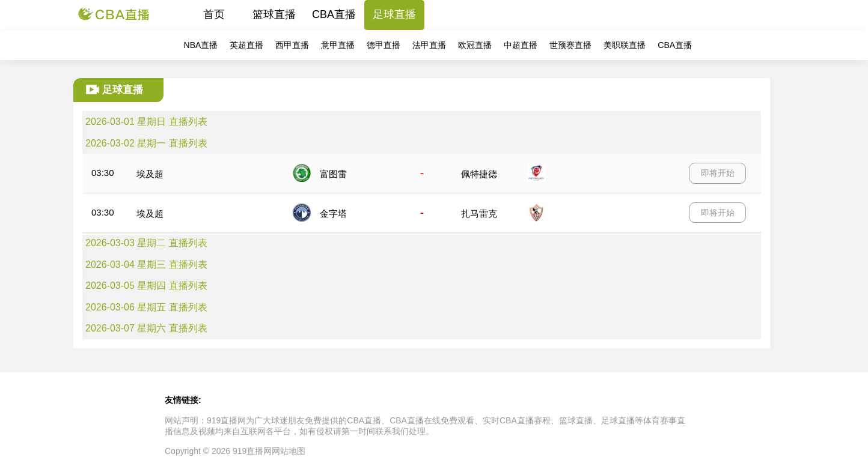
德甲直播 (384, 45)
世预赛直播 (570, 45)
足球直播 (394, 14)
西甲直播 (292, 45)
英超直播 (246, 45)
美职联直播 (625, 45)
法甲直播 (429, 45)
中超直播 (521, 45)
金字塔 (333, 213)
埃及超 (150, 174)
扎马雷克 (479, 213)
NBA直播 (201, 45)
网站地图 (289, 451)
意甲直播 (338, 45)
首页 (214, 14)
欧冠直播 (475, 45)
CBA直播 (334, 14)
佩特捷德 (479, 174)
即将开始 (718, 173)
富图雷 (333, 174)
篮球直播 (274, 14)
